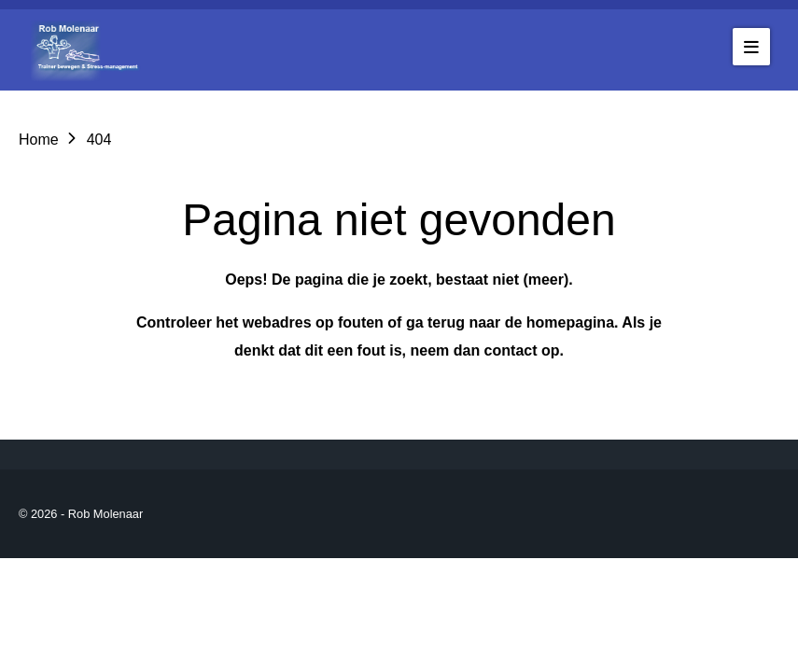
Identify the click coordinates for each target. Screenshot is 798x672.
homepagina (570, 322)
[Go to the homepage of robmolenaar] (89, 50)
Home (39, 140)
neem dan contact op (484, 350)
